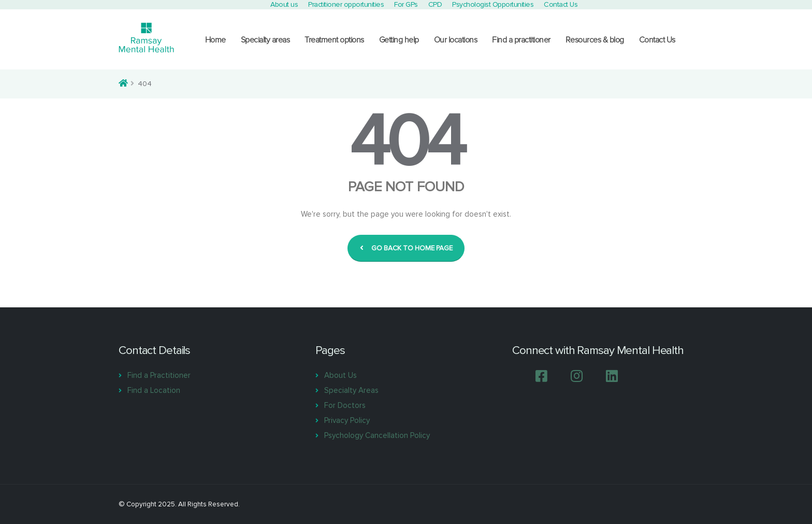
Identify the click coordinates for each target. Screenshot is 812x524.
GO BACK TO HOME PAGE (406, 248)
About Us (340, 375)
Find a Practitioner (159, 375)
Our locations (456, 40)
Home (215, 40)
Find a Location (154, 390)
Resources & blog (595, 40)
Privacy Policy (347, 420)
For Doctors (345, 405)
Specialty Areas (351, 390)
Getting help (399, 40)
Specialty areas (265, 40)
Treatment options (334, 40)
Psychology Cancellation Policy (377, 435)
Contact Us (657, 40)
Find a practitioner (521, 40)
